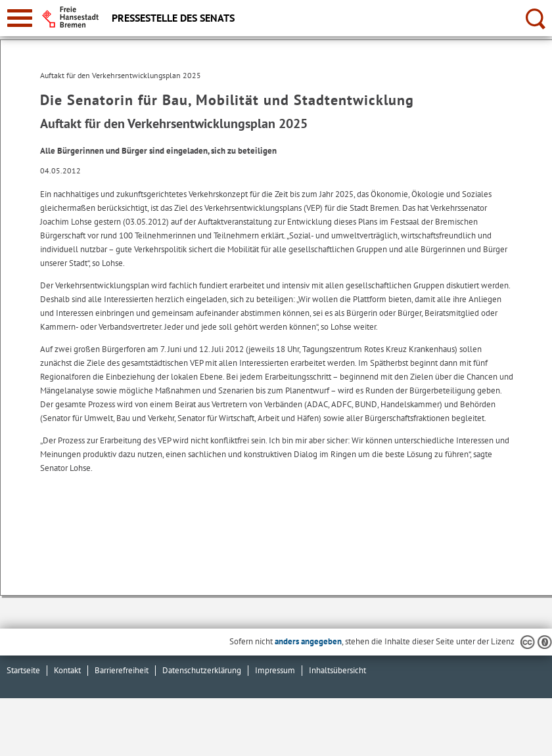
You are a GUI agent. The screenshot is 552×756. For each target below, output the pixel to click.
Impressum (275, 670)
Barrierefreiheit (122, 670)
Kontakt (67, 670)
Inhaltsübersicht (337, 670)
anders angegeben (308, 641)
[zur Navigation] (20, 18)
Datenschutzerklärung (202, 670)
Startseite (23, 670)
